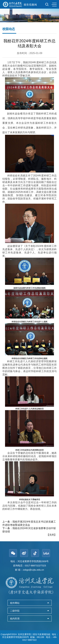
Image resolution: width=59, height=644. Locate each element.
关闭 (52, 535)
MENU (54, 5)
